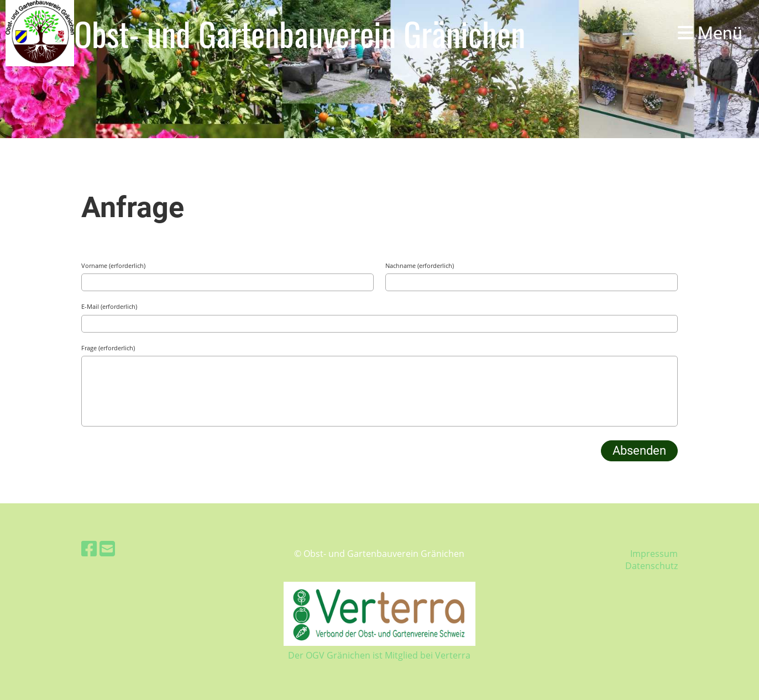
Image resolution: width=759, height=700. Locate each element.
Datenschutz (651, 566)
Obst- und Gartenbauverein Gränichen (300, 33)
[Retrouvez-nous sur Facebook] (89, 548)
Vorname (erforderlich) (113, 265)
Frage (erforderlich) (108, 348)
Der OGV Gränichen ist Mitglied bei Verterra (379, 655)
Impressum (654, 554)
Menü (710, 33)
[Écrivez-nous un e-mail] (107, 548)
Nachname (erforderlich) (420, 265)
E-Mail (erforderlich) (109, 306)
